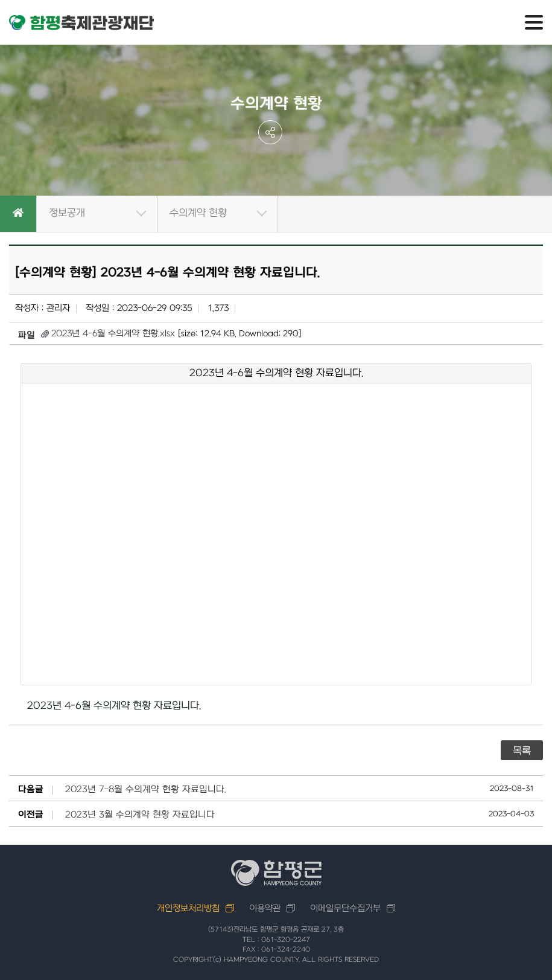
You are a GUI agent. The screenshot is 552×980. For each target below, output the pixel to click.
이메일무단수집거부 (345, 908)
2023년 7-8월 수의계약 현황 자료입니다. (146, 790)
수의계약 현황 (198, 213)
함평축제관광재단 (81, 23)
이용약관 (265, 908)
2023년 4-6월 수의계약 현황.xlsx (113, 334)
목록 (522, 751)
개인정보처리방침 (188, 908)
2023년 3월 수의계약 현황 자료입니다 (140, 815)
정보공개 (67, 213)
